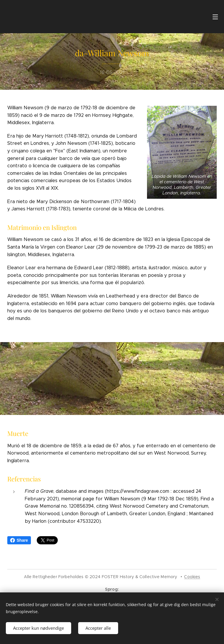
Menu (215, 17)
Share (19, 540)
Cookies (192, 577)
